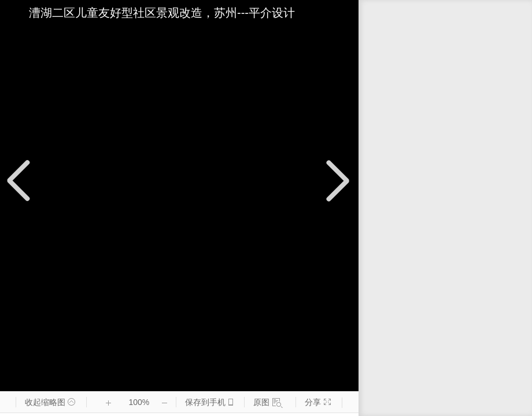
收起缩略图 (48, 402)
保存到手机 (205, 402)
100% (139, 402)
